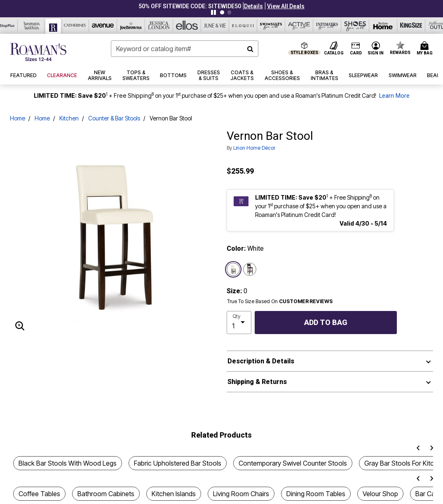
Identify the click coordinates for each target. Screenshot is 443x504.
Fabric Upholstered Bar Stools (178, 463)
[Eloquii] (243, 26)
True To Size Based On (280, 301)
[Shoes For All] (355, 26)
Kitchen (69, 118)
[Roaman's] (53, 26)
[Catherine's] (75, 26)
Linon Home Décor (254, 148)
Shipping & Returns (257, 382)
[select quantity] (239, 323)
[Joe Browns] (131, 26)
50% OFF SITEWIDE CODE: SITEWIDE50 (190, 6)
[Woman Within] (32, 26)
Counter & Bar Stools (114, 118)
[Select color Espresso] (250, 269)
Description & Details (261, 361)
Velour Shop (380, 494)
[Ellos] (187, 26)
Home (18, 118)
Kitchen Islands (174, 494)
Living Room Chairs (241, 494)
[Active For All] (299, 26)
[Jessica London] (159, 26)
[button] (253, 6)
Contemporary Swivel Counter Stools (293, 463)
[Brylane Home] (383, 26)
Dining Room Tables (316, 494)
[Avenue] (103, 26)
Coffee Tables (39, 494)
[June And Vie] (215, 26)
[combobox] (185, 49)
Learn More (394, 96)
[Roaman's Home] (38, 52)
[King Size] (411, 26)
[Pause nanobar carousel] (213, 12)
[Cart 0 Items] (426, 49)
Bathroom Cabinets (106, 494)
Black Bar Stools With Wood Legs (68, 463)
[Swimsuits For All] (271, 26)
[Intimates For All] (327, 26)
